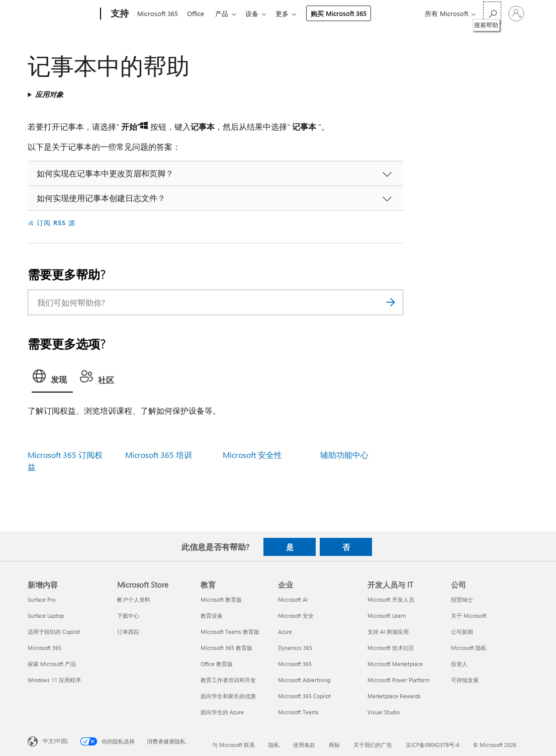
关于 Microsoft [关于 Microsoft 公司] (469, 616)
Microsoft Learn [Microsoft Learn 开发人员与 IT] (387, 616)
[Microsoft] (62, 14)
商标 (334, 745)
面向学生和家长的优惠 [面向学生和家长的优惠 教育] (228, 696)
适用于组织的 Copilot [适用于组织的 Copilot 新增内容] (54, 632)
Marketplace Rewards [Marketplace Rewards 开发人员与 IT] (394, 696)
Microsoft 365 (158, 13)
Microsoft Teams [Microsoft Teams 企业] (298, 712)
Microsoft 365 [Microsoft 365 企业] (295, 664)
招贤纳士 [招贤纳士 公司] (462, 599)
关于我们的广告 (373, 745)
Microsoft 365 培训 (159, 455)
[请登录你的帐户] (516, 14)
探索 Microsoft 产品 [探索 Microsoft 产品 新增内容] (52, 664)
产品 (226, 13)
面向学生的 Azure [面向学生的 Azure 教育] (222, 712)
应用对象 (49, 94)
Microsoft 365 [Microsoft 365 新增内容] (44, 648)
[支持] (119, 14)
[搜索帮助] (492, 13)
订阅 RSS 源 (56, 222)
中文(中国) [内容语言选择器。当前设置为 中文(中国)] (55, 741)
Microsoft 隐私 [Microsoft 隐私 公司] (469, 648)
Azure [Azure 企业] (285, 632)
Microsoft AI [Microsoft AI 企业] (293, 599)
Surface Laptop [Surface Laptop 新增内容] (46, 616)
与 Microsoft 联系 (234, 745)
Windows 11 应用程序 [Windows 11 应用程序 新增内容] (54, 680)
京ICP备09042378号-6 (433, 745)
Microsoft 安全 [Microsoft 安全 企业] (296, 616)
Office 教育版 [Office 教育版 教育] (217, 664)
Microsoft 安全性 (252, 455)
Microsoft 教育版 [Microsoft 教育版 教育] (221, 599)
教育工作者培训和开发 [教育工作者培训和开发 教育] (228, 680)
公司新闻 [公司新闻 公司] (462, 632)
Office (198, 13)
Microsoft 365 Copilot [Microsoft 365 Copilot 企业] (304, 696)
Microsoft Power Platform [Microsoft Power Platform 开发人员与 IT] (398, 680)
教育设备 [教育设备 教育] (212, 616)
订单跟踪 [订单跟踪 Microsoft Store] (128, 632)
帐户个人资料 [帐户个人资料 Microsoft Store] (134, 599)
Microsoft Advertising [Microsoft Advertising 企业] (304, 680)
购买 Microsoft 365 (347, 13)
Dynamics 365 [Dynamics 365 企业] (295, 648)
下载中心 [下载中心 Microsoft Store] (128, 616)
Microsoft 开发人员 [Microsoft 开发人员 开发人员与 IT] (391, 599)
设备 (258, 13)
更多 (290, 13)
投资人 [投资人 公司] (459, 664)
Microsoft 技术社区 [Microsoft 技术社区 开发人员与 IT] (391, 648)
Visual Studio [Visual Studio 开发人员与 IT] (384, 712)
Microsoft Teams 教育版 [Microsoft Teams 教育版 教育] (230, 632)
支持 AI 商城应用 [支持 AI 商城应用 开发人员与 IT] (388, 632)
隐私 (274, 745)
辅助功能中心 (344, 455)
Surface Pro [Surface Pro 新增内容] (41, 599)
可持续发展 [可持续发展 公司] (465, 680)
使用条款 (304, 745)
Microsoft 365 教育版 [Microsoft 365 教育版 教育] (226, 648)
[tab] (52, 379)
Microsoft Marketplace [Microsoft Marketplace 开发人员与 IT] (395, 664)
